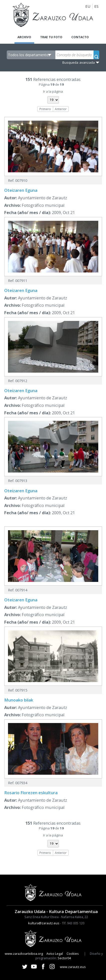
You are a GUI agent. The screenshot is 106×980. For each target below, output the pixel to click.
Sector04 (64, 958)
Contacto (80, 37)
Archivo (24, 37)
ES (96, 6)
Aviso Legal (55, 954)
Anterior (61, 109)
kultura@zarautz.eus (44, 923)
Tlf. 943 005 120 (73, 923)
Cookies (73, 954)
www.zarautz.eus (73, 967)
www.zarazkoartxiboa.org (24, 954)
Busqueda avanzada (79, 62)
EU (88, 6)
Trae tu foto (51, 37)
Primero (45, 109)
